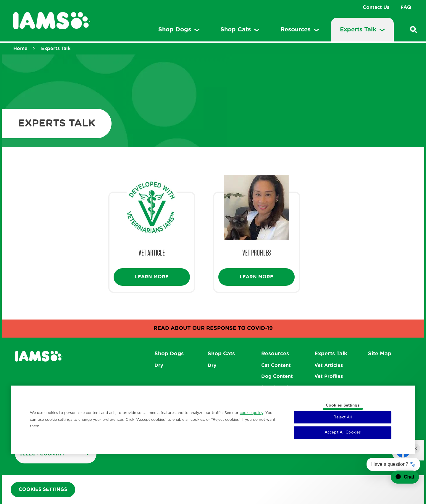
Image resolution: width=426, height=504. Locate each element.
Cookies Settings (43, 489)
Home (20, 49)
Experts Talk (56, 49)
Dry (159, 365)
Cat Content (276, 365)
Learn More (152, 277)
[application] (401, 477)
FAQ (406, 7)
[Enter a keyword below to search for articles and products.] (414, 30)
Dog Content (277, 376)
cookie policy (251, 413)
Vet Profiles (329, 376)
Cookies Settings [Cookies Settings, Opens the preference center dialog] (343, 406)
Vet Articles (329, 365)
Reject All (342, 417)
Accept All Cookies (343, 432)
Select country (55, 454)
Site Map (380, 354)
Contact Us (376, 7)
